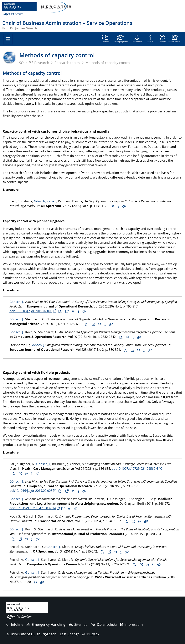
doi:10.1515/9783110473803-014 (33, 508)
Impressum (132, 624)
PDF (60, 312)
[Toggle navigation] (8, 39)
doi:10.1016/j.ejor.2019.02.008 (31, 311)
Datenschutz (104, 624)
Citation (113, 206)
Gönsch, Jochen (45, 201)
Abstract (118, 206)
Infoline (15, 624)
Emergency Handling (46, 624)
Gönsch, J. (17, 302)
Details (124, 206)
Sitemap (78, 624)
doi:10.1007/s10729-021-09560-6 (135, 469)
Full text (67, 312)
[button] (174, 39)
